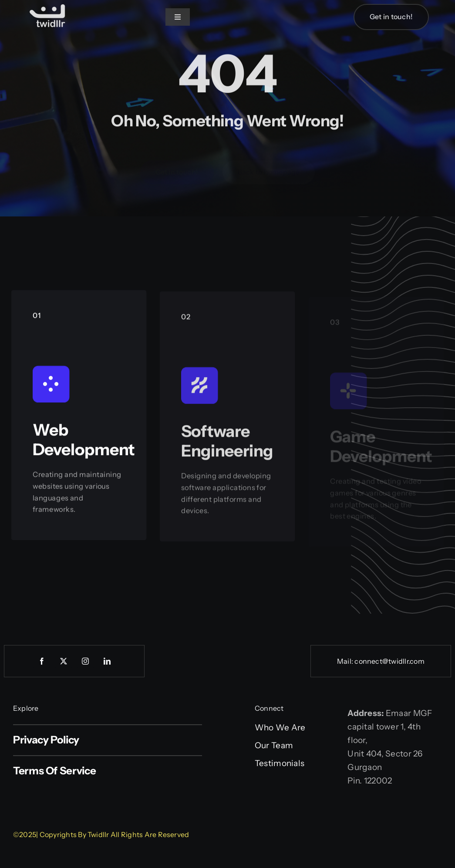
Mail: (346, 661)
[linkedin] (107, 661)
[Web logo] (48, 5)
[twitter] (64, 661)
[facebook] (42, 661)
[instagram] (85, 661)
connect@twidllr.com (389, 661)
